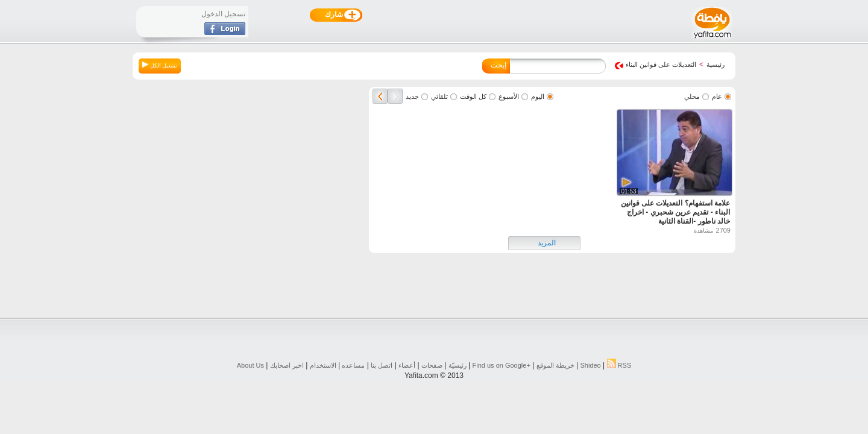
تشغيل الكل (160, 65)
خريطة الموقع (555, 365)
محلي (692, 96)
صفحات (432, 365)
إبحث (498, 65)
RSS (619, 365)
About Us (250, 365)
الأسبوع (509, 96)
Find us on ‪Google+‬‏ (502, 365)
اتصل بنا (382, 365)
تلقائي (439, 96)
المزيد (547, 243)
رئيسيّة (458, 365)
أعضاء (407, 365)
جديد (412, 96)
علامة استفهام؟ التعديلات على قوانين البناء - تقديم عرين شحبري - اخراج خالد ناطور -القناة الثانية (675, 212)
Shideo (590, 365)
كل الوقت (473, 96)
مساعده (353, 365)
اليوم (538, 96)
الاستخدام (323, 365)
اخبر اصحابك (287, 365)
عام (717, 96)
